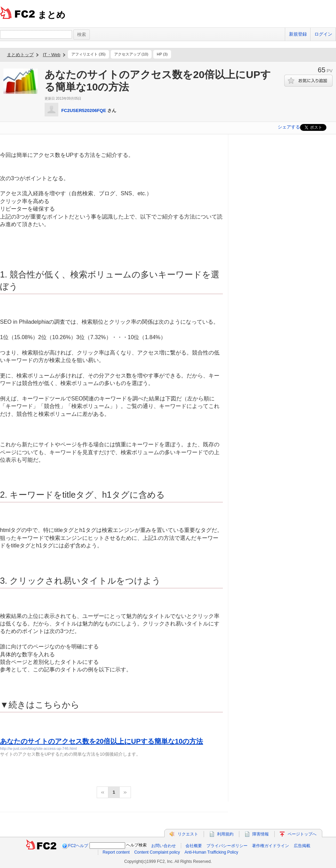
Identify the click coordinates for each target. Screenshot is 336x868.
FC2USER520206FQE (84, 110)
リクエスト (188, 834)
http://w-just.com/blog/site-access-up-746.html (38, 748)
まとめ (52, 15)
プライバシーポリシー (227, 846)
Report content (116, 852)
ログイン (323, 34)
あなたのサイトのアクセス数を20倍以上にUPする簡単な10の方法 (101, 741)
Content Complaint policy (157, 852)
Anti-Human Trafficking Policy (211, 852)
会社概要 (194, 846)
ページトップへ (302, 834)
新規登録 (298, 34)
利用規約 (225, 834)
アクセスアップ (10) (131, 54)
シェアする (289, 127)
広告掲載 (302, 846)
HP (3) (162, 54)
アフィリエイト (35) (88, 54)
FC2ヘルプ (78, 846)
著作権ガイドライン (271, 846)
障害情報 (261, 834)
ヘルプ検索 (136, 845)
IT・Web (52, 55)
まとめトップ (20, 55)
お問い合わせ (164, 846)
